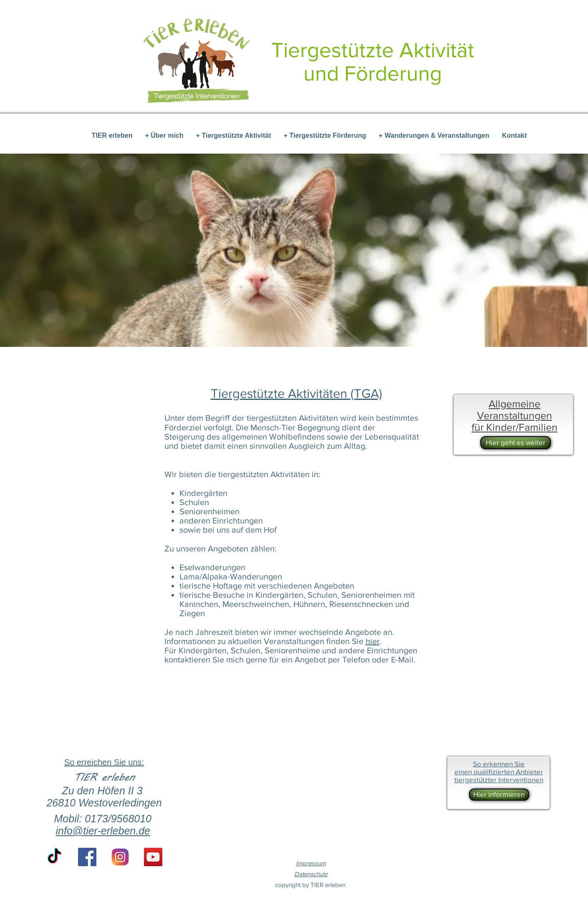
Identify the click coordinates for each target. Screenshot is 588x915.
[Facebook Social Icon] (87, 857)
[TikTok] (54, 857)
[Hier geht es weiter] (516, 443)
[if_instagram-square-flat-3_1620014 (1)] (120, 857)
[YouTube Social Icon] (153, 857)
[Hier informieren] (499, 795)
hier (373, 641)
